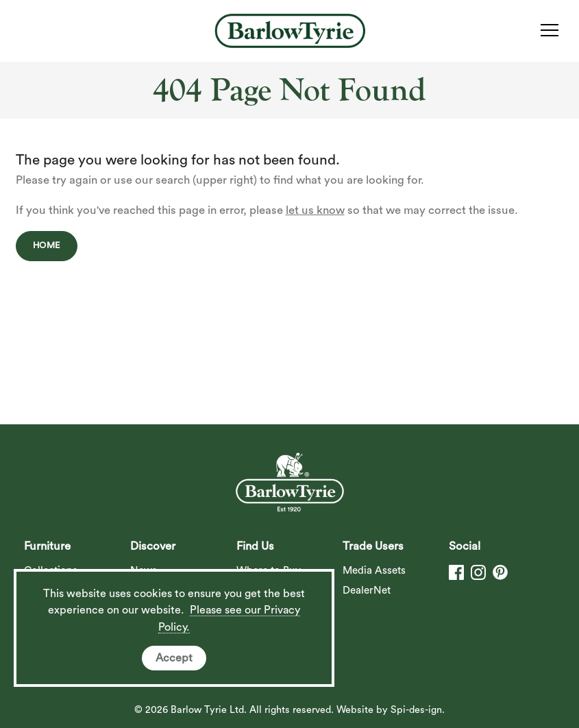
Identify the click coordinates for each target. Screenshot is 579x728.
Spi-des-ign (416, 710)
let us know (315, 210)
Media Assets (374, 571)
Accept (174, 658)
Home (47, 245)
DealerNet (367, 591)
